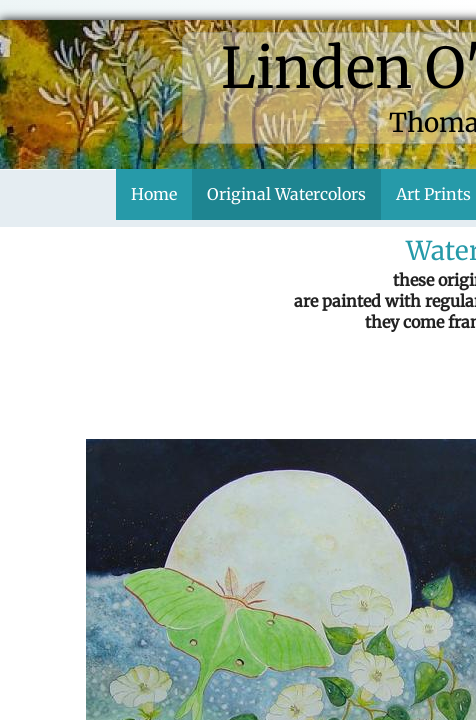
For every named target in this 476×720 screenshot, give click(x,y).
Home (154, 194)
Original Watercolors (286, 194)
